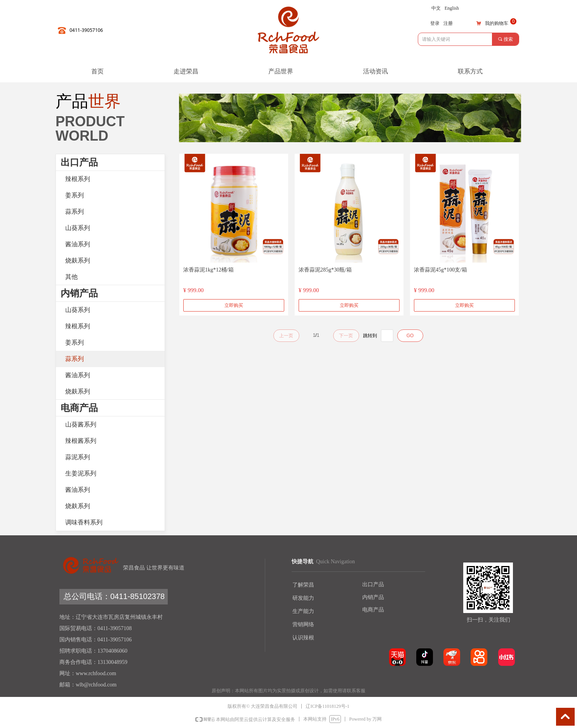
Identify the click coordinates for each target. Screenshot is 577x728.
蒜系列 (75, 212)
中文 (436, 8)
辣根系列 (78, 179)
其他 (71, 277)
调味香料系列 (84, 522)
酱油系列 (78, 244)
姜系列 (75, 195)
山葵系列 (78, 228)
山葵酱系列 (81, 424)
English (452, 8)
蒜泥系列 (78, 457)
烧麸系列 (78, 260)
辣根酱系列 (81, 441)
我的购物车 (497, 23)
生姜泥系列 (81, 473)
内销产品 (79, 293)
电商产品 (79, 408)
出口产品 (79, 162)
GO (410, 336)
